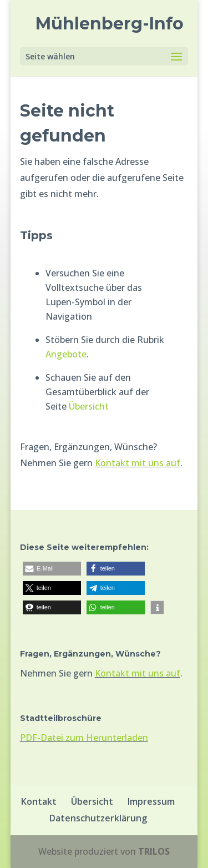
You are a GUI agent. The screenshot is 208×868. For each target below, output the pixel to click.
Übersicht (89, 406)
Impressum (151, 801)
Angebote (66, 354)
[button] (52, 569)
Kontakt (39, 801)
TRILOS (154, 851)
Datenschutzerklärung (98, 818)
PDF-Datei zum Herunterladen (84, 738)
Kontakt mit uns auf (138, 463)
